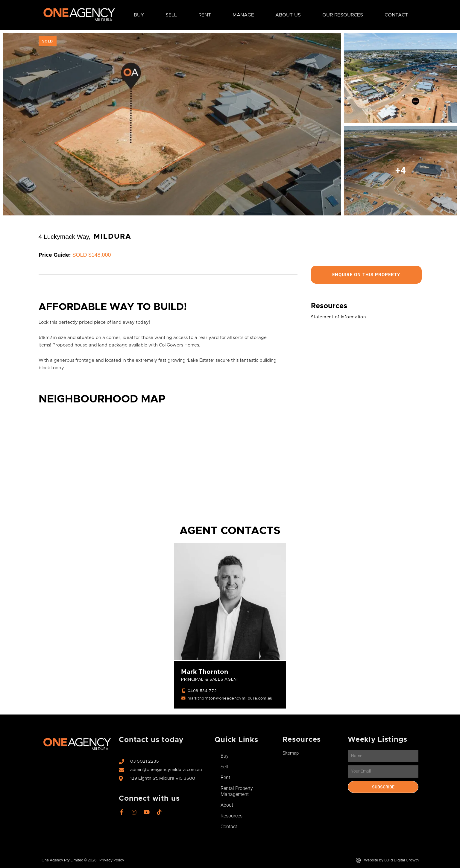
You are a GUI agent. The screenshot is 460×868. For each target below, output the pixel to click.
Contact (396, 15)
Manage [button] (243, 15)
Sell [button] (171, 15)
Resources (231, 816)
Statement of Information (341, 318)
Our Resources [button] (343, 15)
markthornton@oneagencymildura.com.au (232, 699)
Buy (225, 757)
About (227, 806)
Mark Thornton (205, 672)
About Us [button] (288, 15)
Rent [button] (205, 15)
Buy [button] (139, 15)
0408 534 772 (202, 692)
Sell (224, 767)
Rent (225, 778)
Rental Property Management (237, 792)
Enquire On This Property (366, 275)
